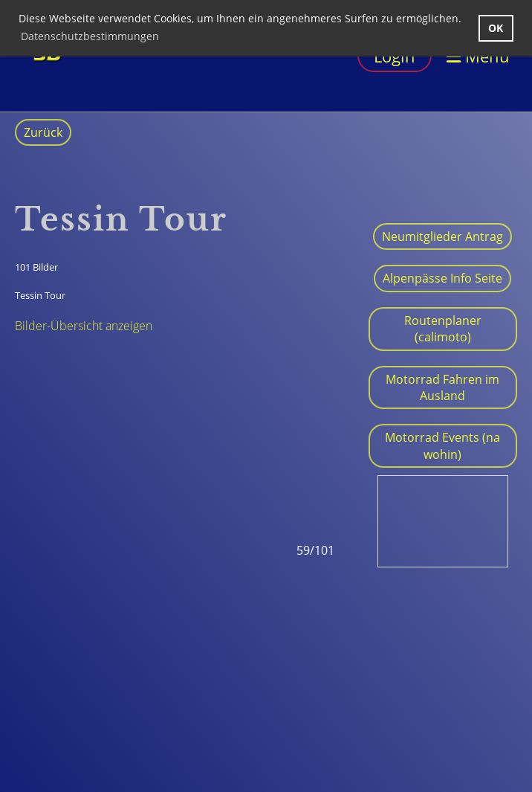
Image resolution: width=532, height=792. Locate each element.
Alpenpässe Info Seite (442, 278)
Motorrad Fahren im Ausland (442, 387)
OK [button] (496, 28)
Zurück (43, 132)
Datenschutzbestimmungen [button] (90, 36)
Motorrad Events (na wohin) (442, 445)
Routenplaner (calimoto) (443, 329)
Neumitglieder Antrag (442, 236)
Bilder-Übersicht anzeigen (84, 326)
